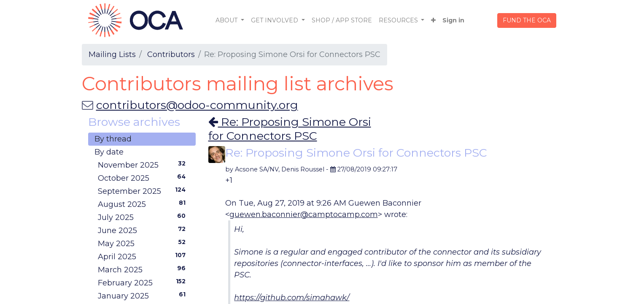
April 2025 (144, 256)
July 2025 (144, 217)
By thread (113, 139)
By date (109, 152)
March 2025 (144, 269)
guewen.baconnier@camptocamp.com (304, 214)
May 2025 (144, 243)
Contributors (171, 54)
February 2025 (144, 282)
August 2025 (144, 204)
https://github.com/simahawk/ (292, 298)
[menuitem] (342, 20)
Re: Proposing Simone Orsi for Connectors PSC (290, 129)
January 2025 (144, 296)
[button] (433, 20)
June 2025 (144, 230)
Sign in (453, 20)
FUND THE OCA (527, 20)
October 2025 (144, 178)
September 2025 (144, 191)
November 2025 (144, 165)
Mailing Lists (112, 54)
